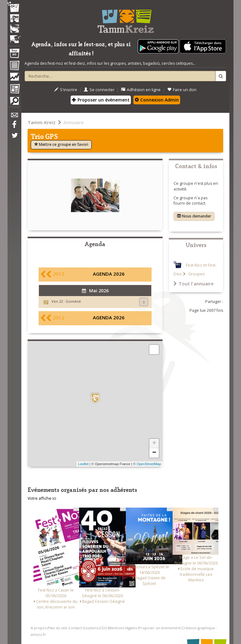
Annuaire (74, 122)
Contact (75, 628)
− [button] (154, 453)
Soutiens (91, 628)
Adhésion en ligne (141, 90)
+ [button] (154, 443)
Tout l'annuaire (194, 283)
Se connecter (99, 90)
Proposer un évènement (101, 100)
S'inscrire (66, 90)
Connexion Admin (157, 100)
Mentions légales (123, 628)
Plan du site (57, 628)
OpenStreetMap (149, 464)
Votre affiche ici (42, 498)
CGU (103, 628)
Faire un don (182, 90)
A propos (39, 628)
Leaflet (83, 464)
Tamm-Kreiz (42, 122)
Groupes (196, 274)
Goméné (73, 301)
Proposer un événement (160, 628)
